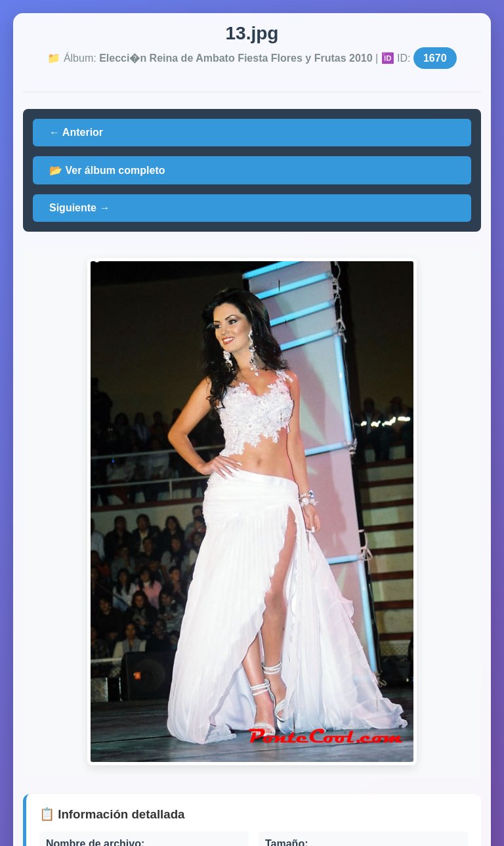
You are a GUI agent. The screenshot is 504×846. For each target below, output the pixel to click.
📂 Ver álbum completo (107, 170)
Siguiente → (79, 208)
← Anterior (76, 132)
